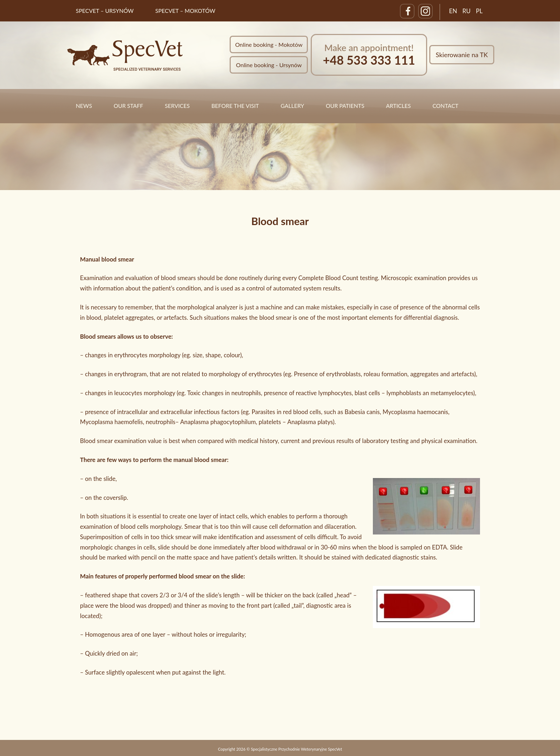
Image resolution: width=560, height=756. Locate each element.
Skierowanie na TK (462, 55)
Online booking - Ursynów (269, 65)
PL (479, 11)
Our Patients (345, 106)
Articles (398, 106)
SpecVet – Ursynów (105, 11)
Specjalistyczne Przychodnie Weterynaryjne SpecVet (296, 749)
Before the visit (235, 106)
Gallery (292, 106)
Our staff (128, 106)
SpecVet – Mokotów (185, 11)
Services (177, 106)
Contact (446, 106)
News (84, 106)
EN (453, 11)
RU (467, 11)
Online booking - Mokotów (269, 44)
